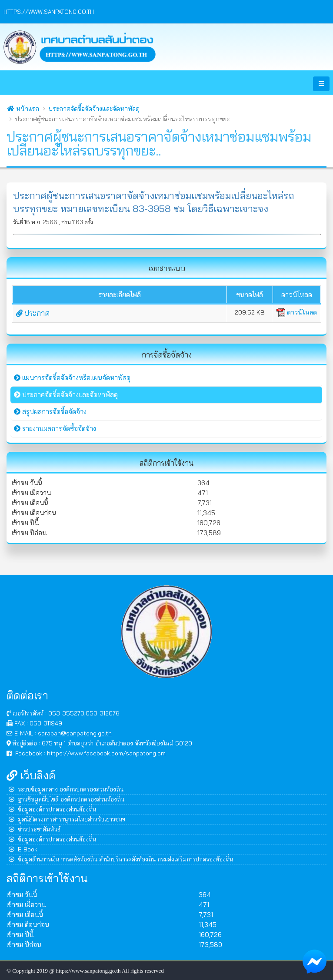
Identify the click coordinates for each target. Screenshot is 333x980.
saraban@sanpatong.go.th (75, 733)
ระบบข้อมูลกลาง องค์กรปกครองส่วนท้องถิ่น (66, 789)
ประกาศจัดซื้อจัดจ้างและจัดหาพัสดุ (94, 109)
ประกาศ (33, 313)
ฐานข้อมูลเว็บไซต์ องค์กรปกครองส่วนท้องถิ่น (67, 799)
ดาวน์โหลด (297, 312)
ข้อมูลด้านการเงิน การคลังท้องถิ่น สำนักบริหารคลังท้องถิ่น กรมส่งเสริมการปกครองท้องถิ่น (121, 859)
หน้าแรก (23, 109)
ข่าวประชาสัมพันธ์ (35, 829)
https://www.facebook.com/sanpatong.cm (106, 753)
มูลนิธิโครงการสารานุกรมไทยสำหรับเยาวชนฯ (67, 819)
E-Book (23, 849)
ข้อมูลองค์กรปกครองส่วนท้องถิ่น (52, 809)
